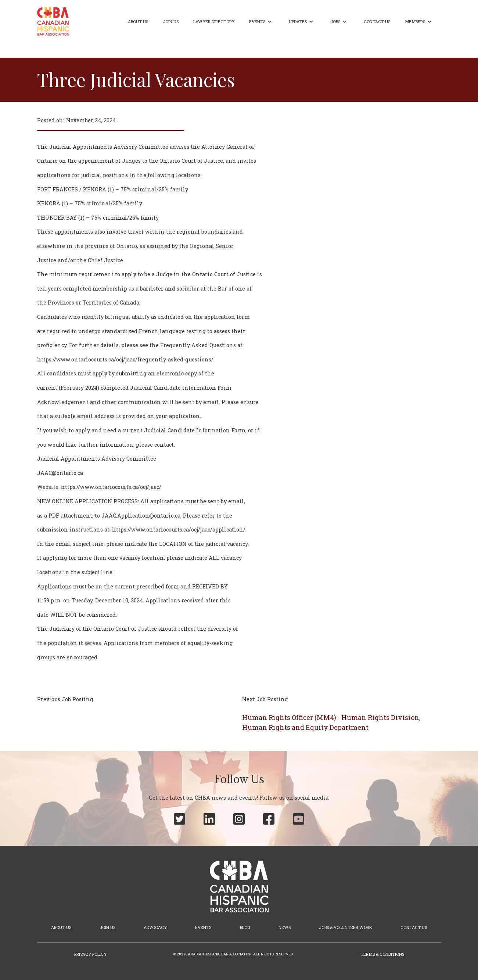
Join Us (171, 21)
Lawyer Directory (214, 21)
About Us (138, 21)
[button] (262, 21)
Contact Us (377, 21)
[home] (53, 21)
